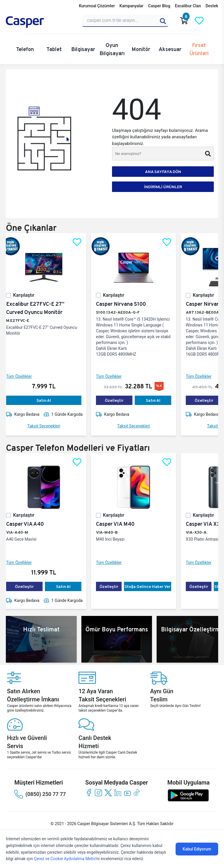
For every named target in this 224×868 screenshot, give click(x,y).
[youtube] (127, 793)
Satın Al (48, 400)
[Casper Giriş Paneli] (214, 21)
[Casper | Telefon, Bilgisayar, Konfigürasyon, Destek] (41, 22)
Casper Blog (159, 6)
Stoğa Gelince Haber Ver (152, 586)
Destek (212, 6)
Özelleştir (119, 400)
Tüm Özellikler (24, 376)
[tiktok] (137, 793)
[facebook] (89, 793)
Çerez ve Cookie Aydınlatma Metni (65, 859)
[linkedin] (118, 793)
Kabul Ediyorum (197, 849)
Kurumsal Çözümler (97, 6)
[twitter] (108, 793)
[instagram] (98, 793)
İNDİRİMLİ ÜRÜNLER (163, 187)
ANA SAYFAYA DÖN (163, 172)
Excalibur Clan (188, 6)
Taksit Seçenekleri (49, 426)
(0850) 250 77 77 (40, 794)
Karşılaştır (28, 295)
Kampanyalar (132, 6)
